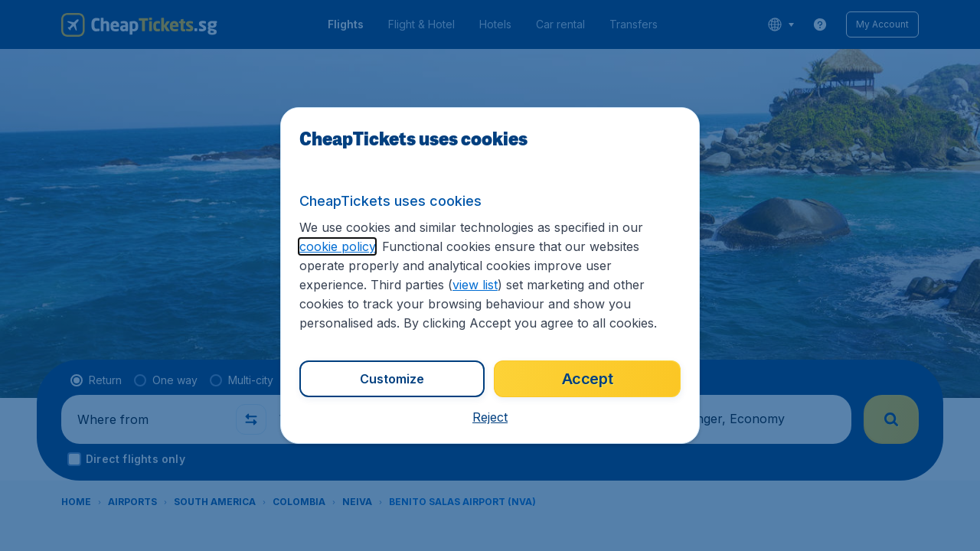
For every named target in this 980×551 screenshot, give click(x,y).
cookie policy (337, 246)
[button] (490, 417)
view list (475, 285)
